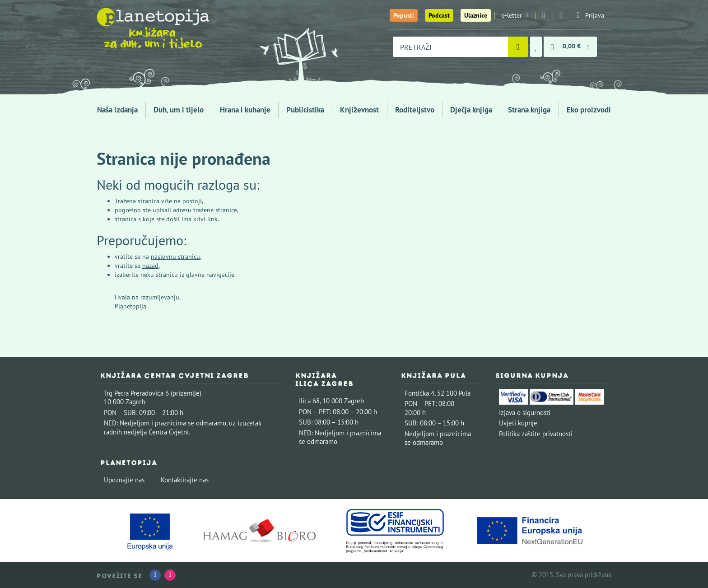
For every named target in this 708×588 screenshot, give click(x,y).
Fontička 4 (419, 393)
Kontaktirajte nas (185, 480)
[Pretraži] (518, 47)
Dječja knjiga (471, 110)
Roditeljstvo (415, 110)
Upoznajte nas (124, 480)
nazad (150, 266)
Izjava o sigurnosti (525, 413)
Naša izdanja (117, 110)
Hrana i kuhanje (245, 110)
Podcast (439, 15)
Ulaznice (476, 15)
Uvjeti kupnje (518, 423)
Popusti (404, 15)
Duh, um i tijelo (179, 110)
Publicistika (305, 110)
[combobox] (450, 47)
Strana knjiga (529, 110)
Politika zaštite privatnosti (536, 434)
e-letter (515, 15)
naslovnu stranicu (175, 257)
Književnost (359, 110)
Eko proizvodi (589, 110)
